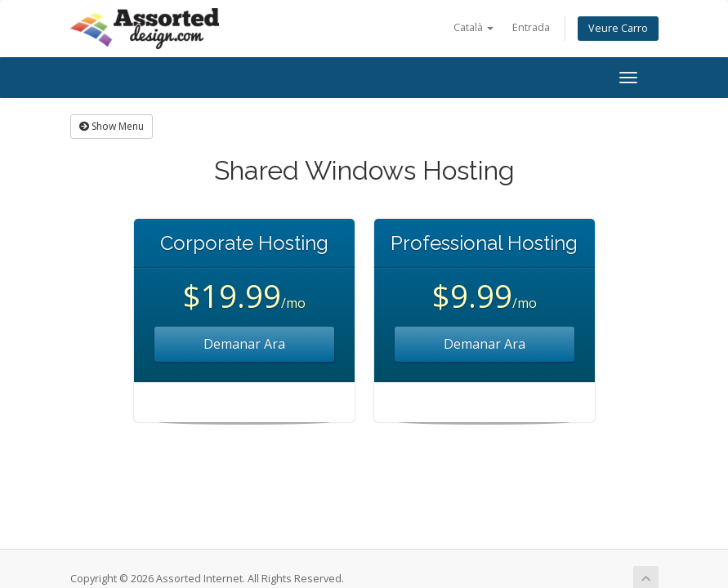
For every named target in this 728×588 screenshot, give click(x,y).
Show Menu (112, 126)
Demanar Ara (244, 344)
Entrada (531, 27)
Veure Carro (618, 28)
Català (473, 27)
